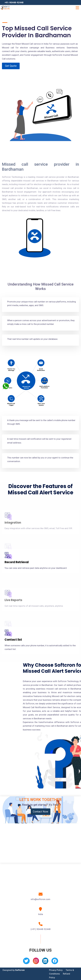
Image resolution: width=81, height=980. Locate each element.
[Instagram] (36, 962)
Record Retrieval (17, 562)
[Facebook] (55, 962)
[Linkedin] (45, 962)
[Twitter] (26, 962)
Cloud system (15, 538)
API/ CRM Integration (20, 616)
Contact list (13, 640)
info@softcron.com (40, 899)
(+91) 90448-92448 (41, 929)
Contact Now (40, 812)
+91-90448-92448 (14, 2)
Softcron (20, 970)
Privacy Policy (56, 970)
